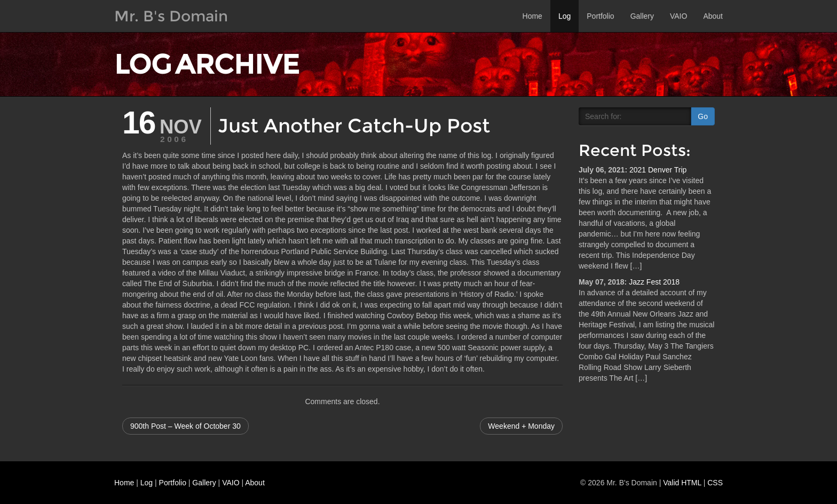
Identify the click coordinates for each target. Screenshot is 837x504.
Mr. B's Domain (171, 16)
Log (564, 16)
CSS (715, 483)
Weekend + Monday (521, 426)
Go (703, 116)
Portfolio (600, 16)
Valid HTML (682, 483)
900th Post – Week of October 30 (185, 426)
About (713, 16)
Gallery (642, 16)
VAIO (678, 16)
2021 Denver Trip (658, 170)
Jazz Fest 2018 (654, 282)
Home (532, 16)
